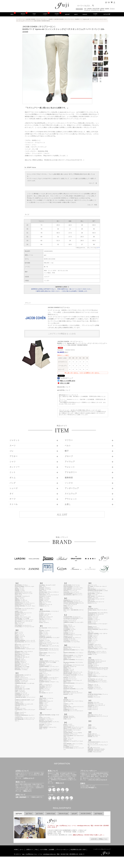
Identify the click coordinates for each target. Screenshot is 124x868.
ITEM (34, 14)
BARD (51, 19)
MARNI (107, 9)
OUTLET (107, 14)
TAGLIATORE (96, 9)
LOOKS (45, 14)
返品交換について (64, 387)
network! (85, 14)
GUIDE (95, 14)
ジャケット (87, 10)
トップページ (20, 19)
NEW (12, 14)
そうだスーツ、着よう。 (98, 10)
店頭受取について (64, 390)
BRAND (23, 14)
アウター (112, 9)
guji (85, 9)
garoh (76, 14)
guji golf (67, 14)
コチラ (98, 248)
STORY (57, 14)
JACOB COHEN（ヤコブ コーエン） (37, 19)
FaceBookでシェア (65, 378)
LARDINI (89, 9)
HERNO (102, 9)
